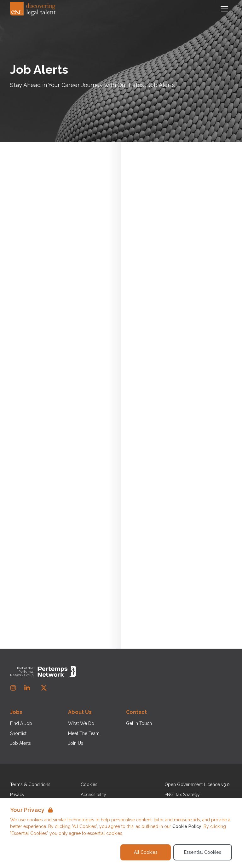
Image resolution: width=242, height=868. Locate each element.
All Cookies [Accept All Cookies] (146, 852)
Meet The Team (84, 733)
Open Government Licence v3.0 (197, 784)
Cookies (89, 784)
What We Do (81, 723)
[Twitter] (44, 688)
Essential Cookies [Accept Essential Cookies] (203, 852)
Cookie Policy (187, 826)
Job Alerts (20, 743)
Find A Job (21, 723)
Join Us (76, 743)
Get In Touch (139, 723)
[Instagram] (13, 688)
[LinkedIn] (27, 688)
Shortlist (18, 733)
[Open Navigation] (224, 9)
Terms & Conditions (30, 784)
